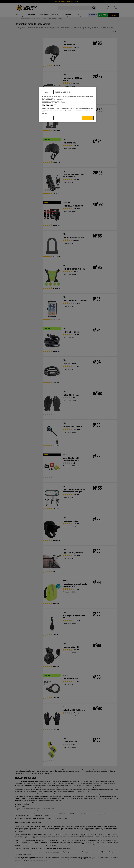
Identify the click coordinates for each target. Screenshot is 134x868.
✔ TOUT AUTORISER (88, 118)
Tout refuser (48, 92)
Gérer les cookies (48, 118)
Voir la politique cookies (47, 106)
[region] (68, 105)
